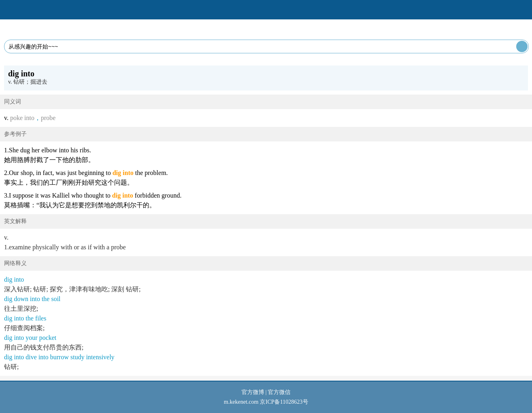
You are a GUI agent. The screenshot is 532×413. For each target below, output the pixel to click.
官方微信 (279, 392)
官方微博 (253, 392)
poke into (22, 118)
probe (48, 118)
